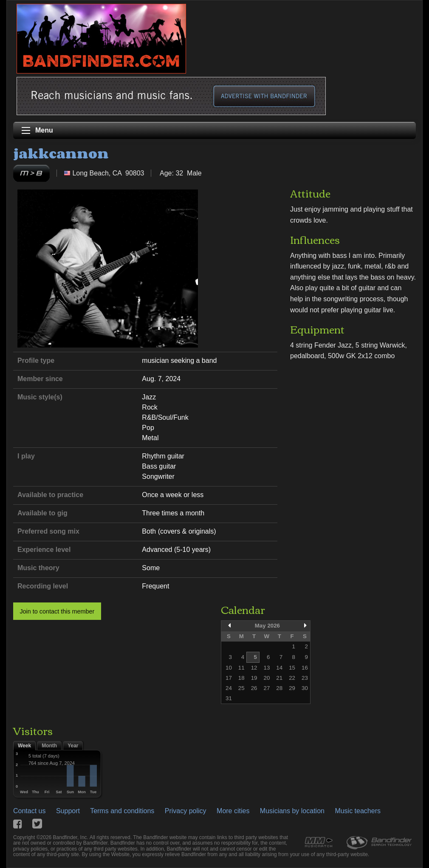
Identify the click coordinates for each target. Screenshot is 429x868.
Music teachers (358, 811)
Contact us (29, 811)
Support (68, 811)
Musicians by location (292, 811)
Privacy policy (186, 811)
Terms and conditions (122, 811)
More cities (233, 811)
